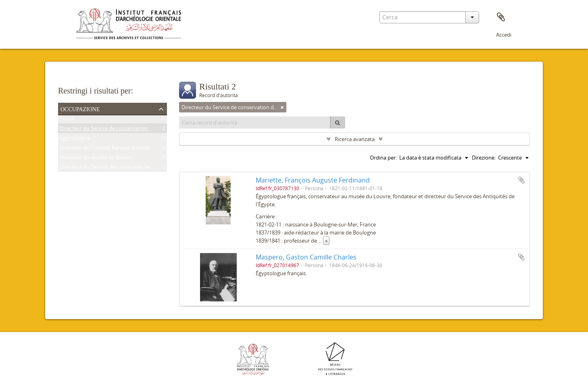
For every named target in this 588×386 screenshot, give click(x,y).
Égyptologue (75, 139)
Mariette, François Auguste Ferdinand (313, 180)
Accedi (504, 35)
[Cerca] (338, 122)
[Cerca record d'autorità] (255, 122)
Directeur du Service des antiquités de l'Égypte (115, 168)
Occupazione (80, 108)
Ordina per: (383, 158)
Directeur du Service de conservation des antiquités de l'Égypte (135, 130)
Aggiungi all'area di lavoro (521, 180)
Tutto (66, 120)
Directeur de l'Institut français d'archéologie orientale (123, 149)
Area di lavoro (501, 17)
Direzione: (484, 158)
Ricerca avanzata (355, 139)
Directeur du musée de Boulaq (96, 159)
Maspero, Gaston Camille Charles (306, 257)
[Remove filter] (282, 107)
